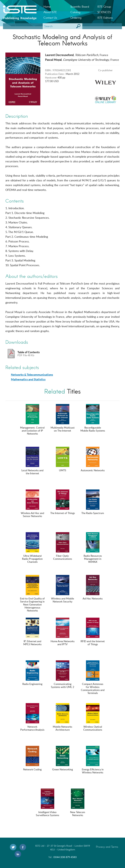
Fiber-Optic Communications (63, 546)
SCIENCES (104, 12)
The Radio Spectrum (93, 502)
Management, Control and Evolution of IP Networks (32, 420)
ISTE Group (104, 6)
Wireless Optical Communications (93, 717)
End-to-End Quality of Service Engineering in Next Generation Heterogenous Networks (32, 594)
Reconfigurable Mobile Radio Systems (93, 418)
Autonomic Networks (93, 459)
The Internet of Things (63, 502)
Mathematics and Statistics (28, 379)
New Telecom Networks (78, 803)
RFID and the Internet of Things (93, 632)
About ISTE (50, 12)
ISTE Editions (105, 18)
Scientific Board (80, 6)
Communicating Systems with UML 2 (62, 675)
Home (47, 6)
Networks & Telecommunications (32, 375)
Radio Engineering (32, 673)
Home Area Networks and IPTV (63, 632)
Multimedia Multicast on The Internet (63, 418)
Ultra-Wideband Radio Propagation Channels (32, 548)
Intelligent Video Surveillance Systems (48, 803)
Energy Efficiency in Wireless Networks (93, 760)
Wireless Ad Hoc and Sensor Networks (32, 504)
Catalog (75, 12)
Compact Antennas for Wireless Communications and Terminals (93, 678)
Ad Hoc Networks (93, 588)
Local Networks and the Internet (32, 461)
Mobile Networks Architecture (62, 717)
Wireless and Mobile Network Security (62, 589)
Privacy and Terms (107, 847)
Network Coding (32, 758)
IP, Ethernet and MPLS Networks (32, 632)
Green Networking (62, 758)
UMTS (63, 459)
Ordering (76, 18)
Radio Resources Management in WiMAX (93, 548)
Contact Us (50, 18)
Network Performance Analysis (32, 717)
